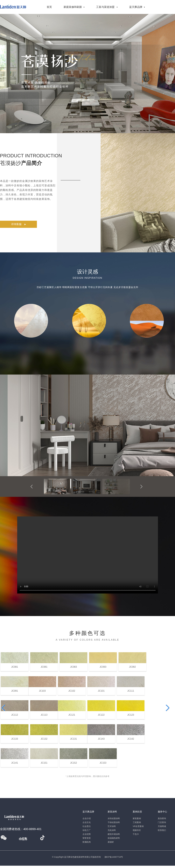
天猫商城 (162, 826)
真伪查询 (162, 818)
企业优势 (87, 834)
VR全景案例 (138, 826)
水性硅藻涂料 (114, 818)
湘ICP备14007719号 (114, 857)
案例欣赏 (137, 812)
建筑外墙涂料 (114, 834)
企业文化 (87, 822)
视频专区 (137, 830)
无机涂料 (112, 830)
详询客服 (18, 224)
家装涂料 (112, 812)
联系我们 (162, 830)
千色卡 (136, 834)
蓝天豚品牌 (88, 812)
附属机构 (87, 842)
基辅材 (111, 842)
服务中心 (162, 812)
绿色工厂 (87, 830)
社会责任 (87, 826)
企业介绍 (87, 818)
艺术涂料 (112, 826)
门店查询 (162, 822)
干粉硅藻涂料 (114, 822)
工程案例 (137, 822)
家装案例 (137, 818)
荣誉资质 (87, 838)
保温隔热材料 (114, 838)
